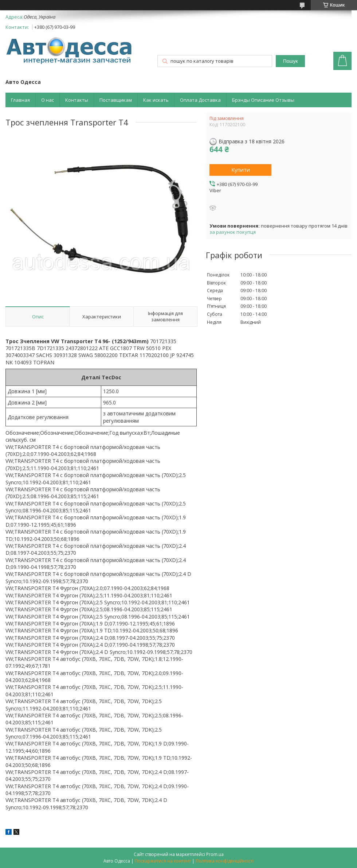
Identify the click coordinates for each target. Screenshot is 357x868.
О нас (48, 100)
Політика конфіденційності (225, 861)
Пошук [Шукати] (290, 61)
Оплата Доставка (200, 100)
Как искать (156, 100)
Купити (241, 170)
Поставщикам (116, 100)
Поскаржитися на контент (163, 861)
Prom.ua (215, 854)
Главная (20, 100)
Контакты (77, 100)
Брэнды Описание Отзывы (263, 100)
